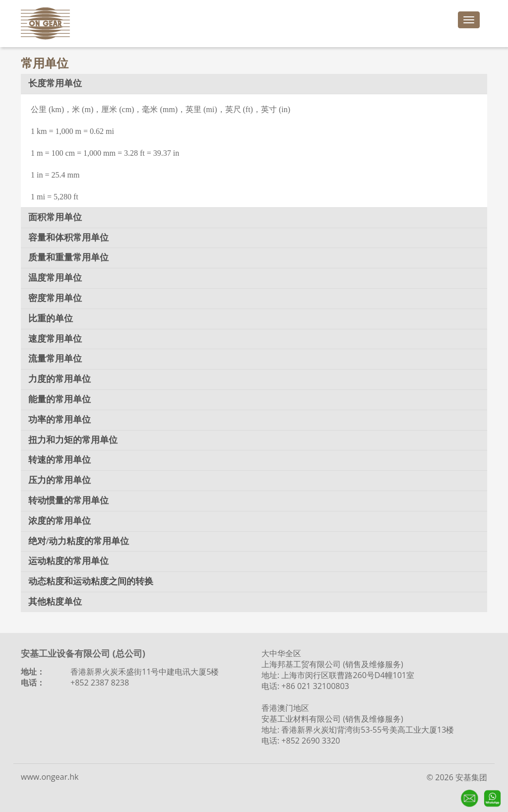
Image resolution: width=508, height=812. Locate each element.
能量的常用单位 (60, 399)
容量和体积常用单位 (68, 238)
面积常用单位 (55, 217)
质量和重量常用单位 (68, 257)
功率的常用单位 (60, 420)
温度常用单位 (55, 278)
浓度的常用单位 (60, 521)
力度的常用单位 (60, 379)
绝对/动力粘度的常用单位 (79, 541)
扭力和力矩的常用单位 (73, 440)
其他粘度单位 (55, 602)
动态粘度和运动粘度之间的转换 (91, 581)
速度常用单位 (55, 339)
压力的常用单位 (60, 480)
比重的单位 (51, 318)
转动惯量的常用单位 (68, 500)
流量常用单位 (55, 359)
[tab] (254, 84)
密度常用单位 (55, 298)
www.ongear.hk (50, 777)
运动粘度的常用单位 (68, 561)
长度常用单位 (55, 83)
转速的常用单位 (60, 460)
